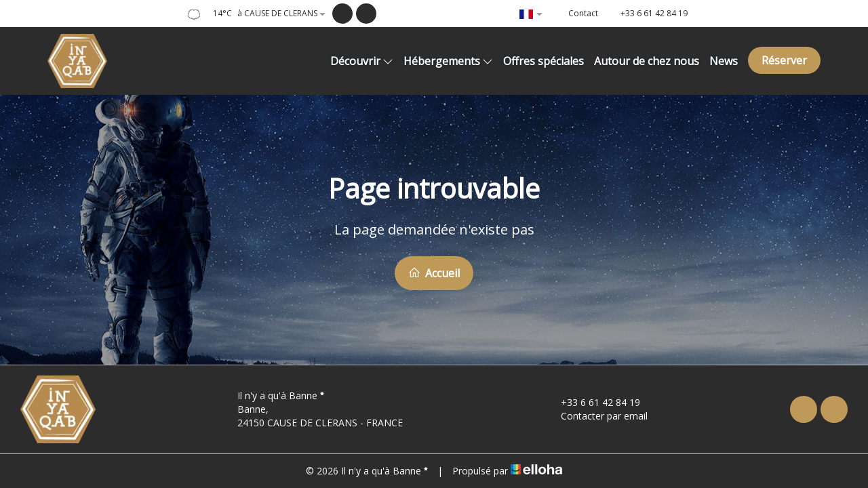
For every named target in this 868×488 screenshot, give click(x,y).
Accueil (434, 273)
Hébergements (448, 61)
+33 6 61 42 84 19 (593, 402)
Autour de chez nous (647, 61)
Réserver (784, 60)
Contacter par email (596, 416)
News (724, 61)
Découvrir (362, 61)
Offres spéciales (544, 61)
